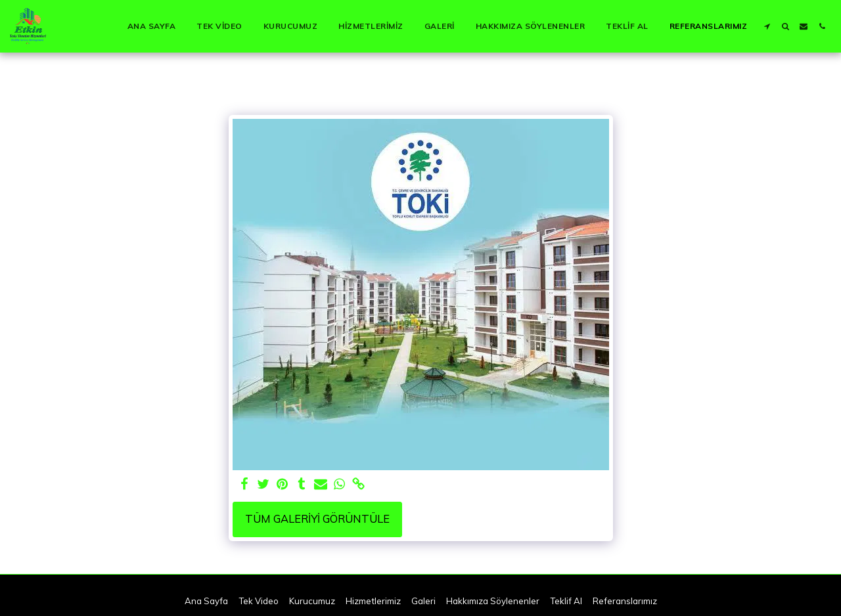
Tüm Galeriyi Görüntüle (317, 518)
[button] (767, 26)
